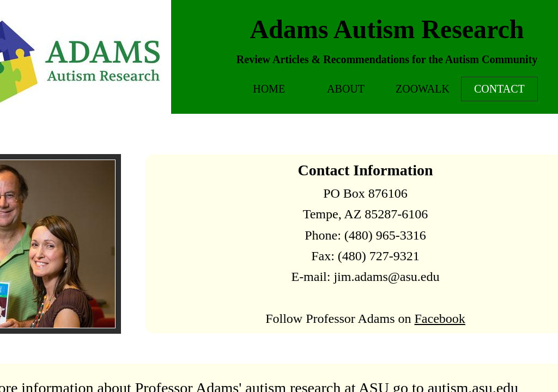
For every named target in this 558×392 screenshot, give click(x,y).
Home (269, 89)
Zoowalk (423, 89)
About (346, 89)
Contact (499, 89)
